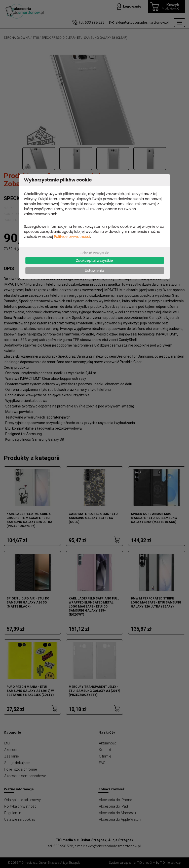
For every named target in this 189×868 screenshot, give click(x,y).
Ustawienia (94, 271)
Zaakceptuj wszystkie (94, 260)
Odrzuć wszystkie (94, 253)
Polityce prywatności (72, 237)
